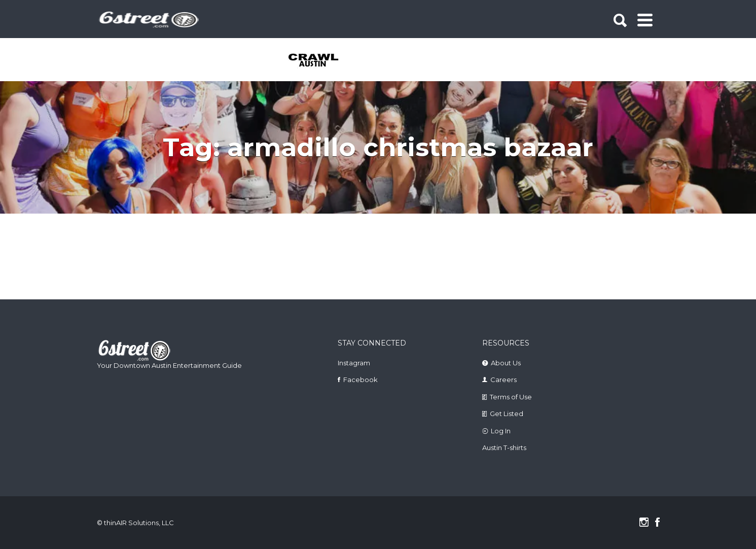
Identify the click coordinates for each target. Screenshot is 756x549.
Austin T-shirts (504, 448)
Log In (501, 431)
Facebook (361, 380)
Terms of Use (511, 397)
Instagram (354, 363)
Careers (503, 380)
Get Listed (507, 414)
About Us (506, 363)
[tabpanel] (319, 61)
